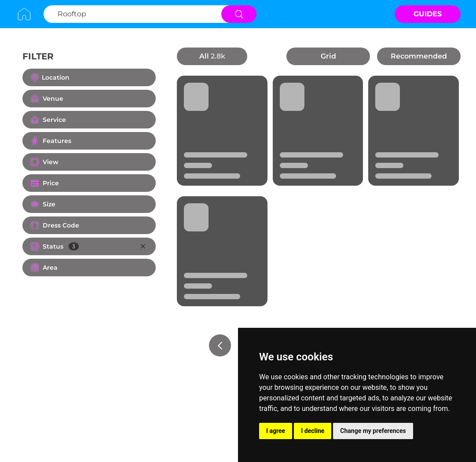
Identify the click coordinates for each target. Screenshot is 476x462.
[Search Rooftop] (131, 14)
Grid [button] (328, 56)
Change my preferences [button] (373, 431)
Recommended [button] (419, 56)
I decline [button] (313, 431)
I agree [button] (276, 431)
